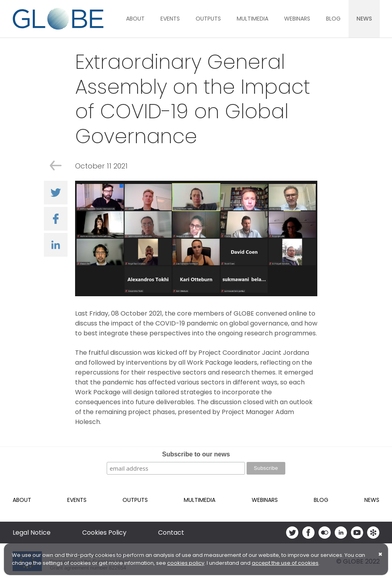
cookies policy (186, 563)
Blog (333, 19)
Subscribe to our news (196, 454)
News (364, 19)
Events (170, 19)
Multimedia (253, 19)
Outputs (208, 19)
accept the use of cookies (285, 563)
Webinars (297, 19)
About (135, 19)
